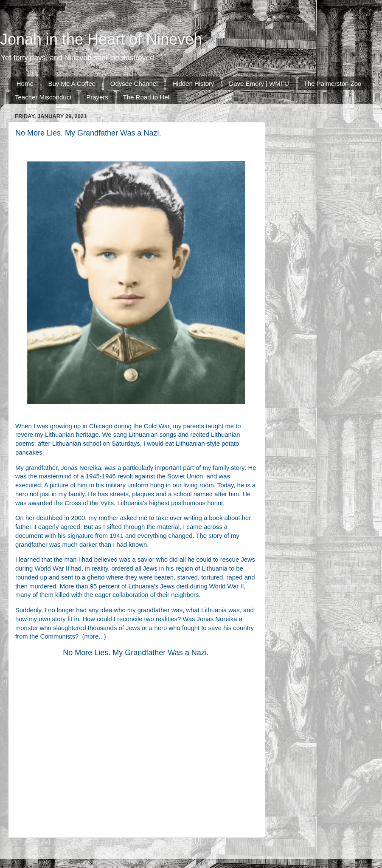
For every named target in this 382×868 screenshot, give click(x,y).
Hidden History (193, 83)
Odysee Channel (134, 83)
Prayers (97, 97)
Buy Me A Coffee (72, 83)
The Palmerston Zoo (333, 83)
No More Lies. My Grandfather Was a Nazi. (136, 653)
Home (25, 83)
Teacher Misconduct (43, 97)
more (92, 636)
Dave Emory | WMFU (259, 83)
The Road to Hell (147, 97)
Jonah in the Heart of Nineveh (101, 39)
